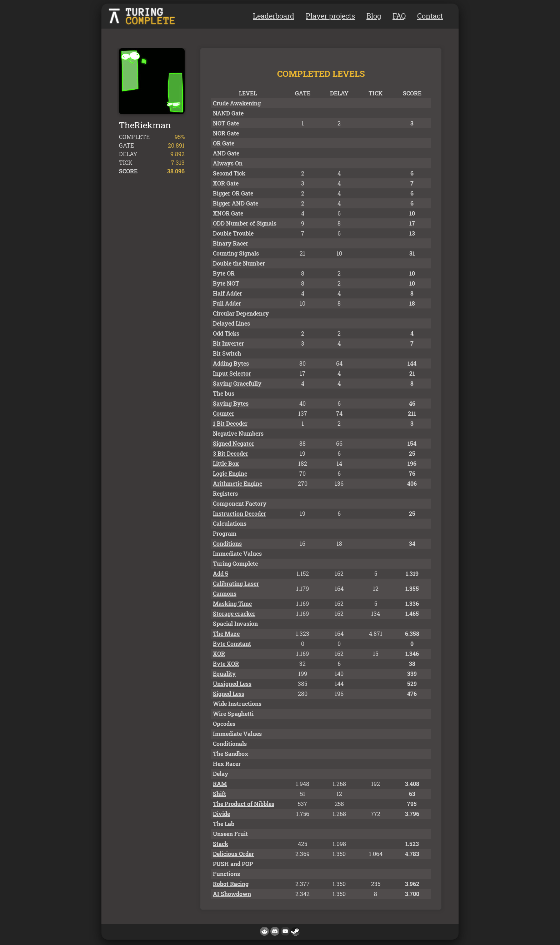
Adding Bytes (231, 363)
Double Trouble (233, 233)
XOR (219, 654)
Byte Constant (232, 644)
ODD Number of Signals (245, 223)
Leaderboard (274, 16)
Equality (224, 674)
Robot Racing (231, 884)
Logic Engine (230, 473)
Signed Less (229, 694)
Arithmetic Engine (237, 483)
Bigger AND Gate (236, 203)
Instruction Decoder (239, 513)
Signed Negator (234, 443)
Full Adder (227, 303)
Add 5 (221, 573)
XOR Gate (226, 183)
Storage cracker (234, 613)
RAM (220, 784)
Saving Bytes (231, 403)
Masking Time (232, 603)
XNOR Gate (228, 213)
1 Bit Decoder (230, 423)
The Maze (226, 634)
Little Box (226, 463)
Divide (221, 814)
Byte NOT (226, 283)
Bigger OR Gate (233, 193)
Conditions (227, 543)
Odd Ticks (226, 333)
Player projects (330, 16)
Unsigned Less (232, 684)
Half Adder (227, 293)
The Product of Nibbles (244, 804)
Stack (221, 844)
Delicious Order (233, 854)
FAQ (399, 16)
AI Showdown (232, 894)
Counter (224, 413)
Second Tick (229, 173)
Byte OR (224, 273)
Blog (374, 16)
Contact (430, 16)
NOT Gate (226, 123)
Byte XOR (226, 664)
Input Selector (232, 373)
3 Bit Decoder (231, 453)
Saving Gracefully (237, 383)
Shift (219, 794)
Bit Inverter (228, 343)
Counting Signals (236, 253)
